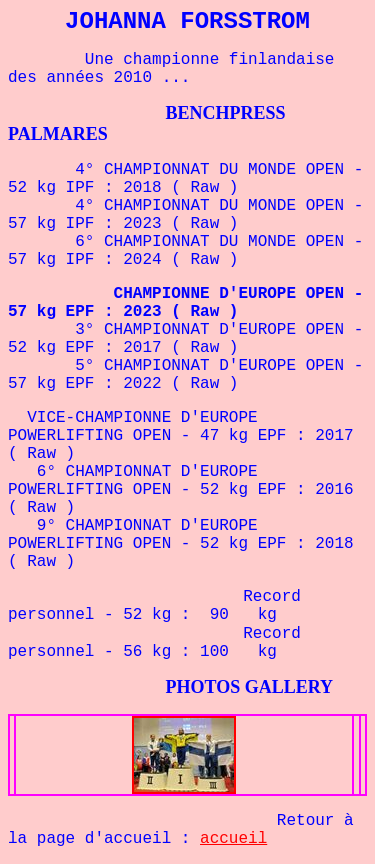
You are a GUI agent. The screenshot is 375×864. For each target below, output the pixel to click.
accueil (233, 839)
